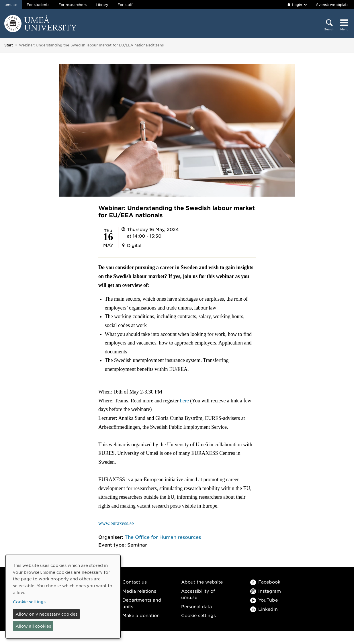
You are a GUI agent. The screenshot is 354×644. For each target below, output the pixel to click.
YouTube (264, 600)
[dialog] (63, 597)
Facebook (265, 582)
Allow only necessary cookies (46, 614)
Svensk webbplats (332, 5)
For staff (125, 5)
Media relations (139, 591)
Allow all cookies (33, 626)
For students (38, 5)
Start (9, 45)
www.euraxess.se (116, 523)
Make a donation (141, 615)
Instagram (266, 591)
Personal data (196, 606)
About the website (202, 582)
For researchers (73, 5)
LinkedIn (264, 609)
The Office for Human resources (163, 537)
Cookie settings (198, 615)
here (184, 401)
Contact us (135, 582)
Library (102, 5)
